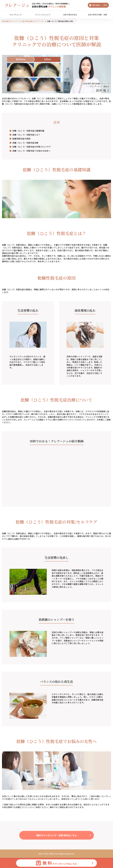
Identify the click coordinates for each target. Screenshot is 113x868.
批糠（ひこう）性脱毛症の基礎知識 (28, 131)
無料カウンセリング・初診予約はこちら (57, 835)
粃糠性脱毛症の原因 (21, 139)
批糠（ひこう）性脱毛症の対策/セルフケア (32, 147)
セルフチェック (16, 15)
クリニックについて (43, 15)
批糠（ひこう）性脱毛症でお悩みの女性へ (31, 151)
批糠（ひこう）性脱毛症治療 (25, 143)
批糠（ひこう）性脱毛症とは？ (26, 135)
